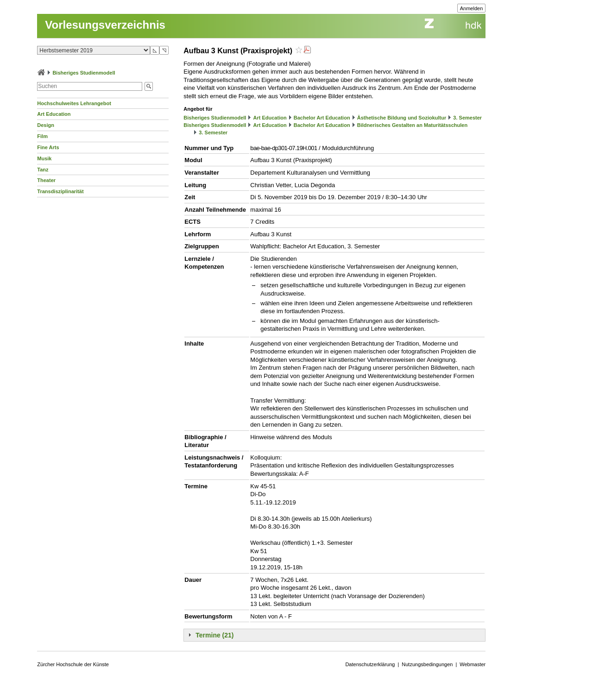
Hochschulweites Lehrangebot (74, 103)
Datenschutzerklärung (370, 664)
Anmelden (472, 8)
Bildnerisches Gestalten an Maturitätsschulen (412, 125)
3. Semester (467, 118)
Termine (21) (214, 635)
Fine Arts (48, 147)
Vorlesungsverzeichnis (105, 25)
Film (42, 136)
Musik (44, 158)
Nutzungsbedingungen (427, 664)
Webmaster (473, 664)
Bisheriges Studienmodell (84, 73)
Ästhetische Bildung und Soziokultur (402, 118)
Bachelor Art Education (322, 118)
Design (46, 125)
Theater (46, 180)
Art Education (54, 114)
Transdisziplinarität (60, 191)
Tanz (43, 170)
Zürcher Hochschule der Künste (73, 664)
